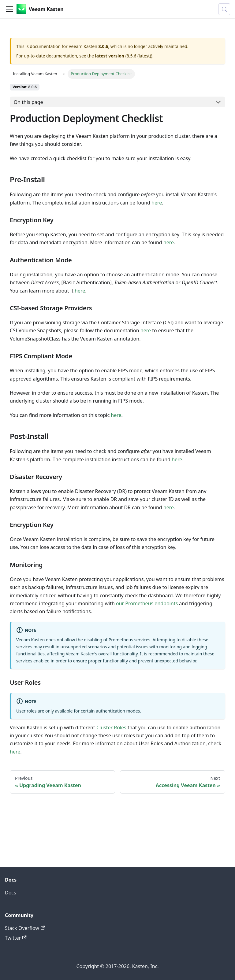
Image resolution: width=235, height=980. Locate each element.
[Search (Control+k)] (224, 9)
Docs (11, 893)
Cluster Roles (112, 728)
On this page (28, 102)
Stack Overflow (25, 928)
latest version (110, 56)
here (157, 203)
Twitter (16, 938)
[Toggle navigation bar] (9, 9)
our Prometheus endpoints (147, 603)
